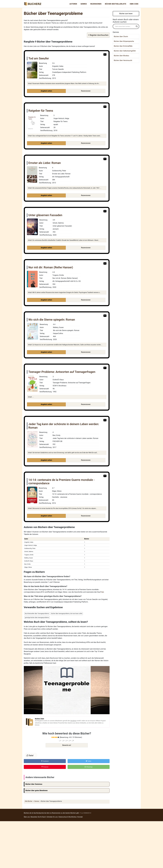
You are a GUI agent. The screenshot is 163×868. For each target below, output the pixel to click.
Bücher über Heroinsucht (123, 60)
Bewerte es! (67, 745)
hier (102, 592)
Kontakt (80, 817)
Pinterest (45, 767)
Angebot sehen (46, 91)
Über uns (27, 817)
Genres (84, 4)
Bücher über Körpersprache (124, 41)
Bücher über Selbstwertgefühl (125, 51)
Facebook (45, 761)
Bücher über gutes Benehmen (37, 790)
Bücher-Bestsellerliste (115, 4)
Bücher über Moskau (121, 56)
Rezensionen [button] (86, 91)
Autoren (73, 4)
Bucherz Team (39, 719)
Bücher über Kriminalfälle (123, 46)
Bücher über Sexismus (34, 784)
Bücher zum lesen (126, 14)
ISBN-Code (134, 4)
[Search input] (125, 26)
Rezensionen (96, 4)
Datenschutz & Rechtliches (68, 817)
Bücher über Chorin (121, 37)
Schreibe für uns (52, 817)
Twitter (89, 761)
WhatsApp (89, 767)
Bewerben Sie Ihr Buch (38, 817)
